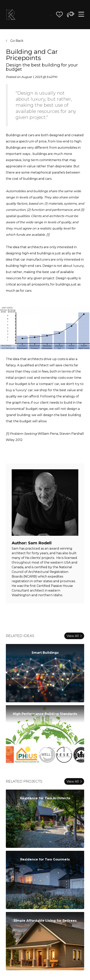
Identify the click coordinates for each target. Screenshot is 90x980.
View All (74, 636)
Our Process (33, 12)
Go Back (15, 41)
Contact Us (49, 17)
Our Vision (26, 12)
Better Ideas (45, 12)
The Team (39, 12)
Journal (51, 14)
